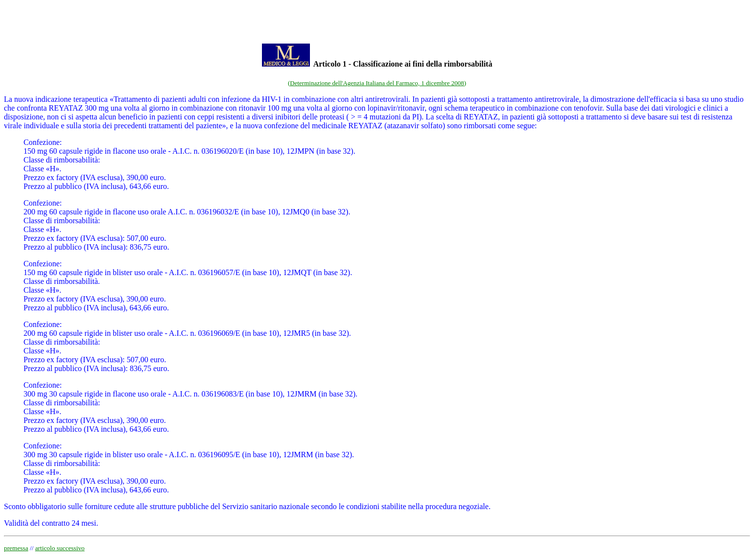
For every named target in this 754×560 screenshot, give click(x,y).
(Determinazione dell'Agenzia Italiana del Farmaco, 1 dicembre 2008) (377, 83)
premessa (16, 548)
